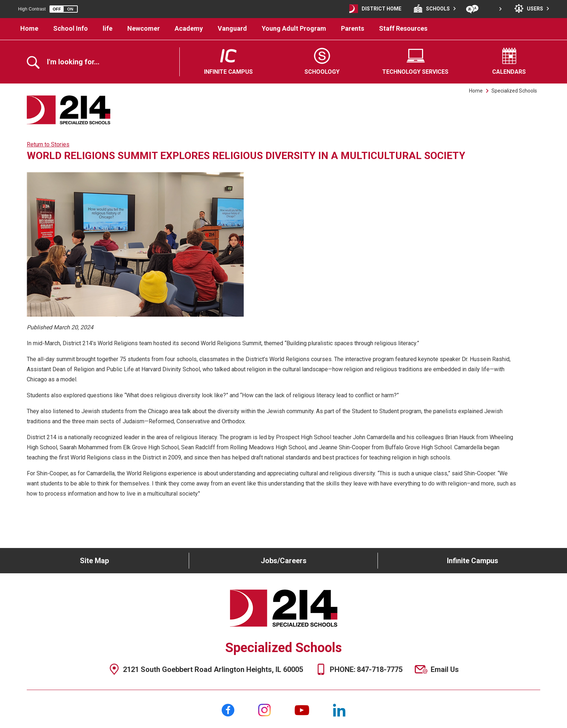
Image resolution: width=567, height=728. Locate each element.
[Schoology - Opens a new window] (322, 62)
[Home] (29, 29)
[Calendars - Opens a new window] (509, 62)
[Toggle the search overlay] (67, 63)
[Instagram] (265, 710)
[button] (64, 9)
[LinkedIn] (339, 710)
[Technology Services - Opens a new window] (416, 62)
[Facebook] (228, 710)
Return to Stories (48, 144)
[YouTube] (302, 710)
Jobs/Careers (284, 561)
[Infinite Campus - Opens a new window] (228, 62)
